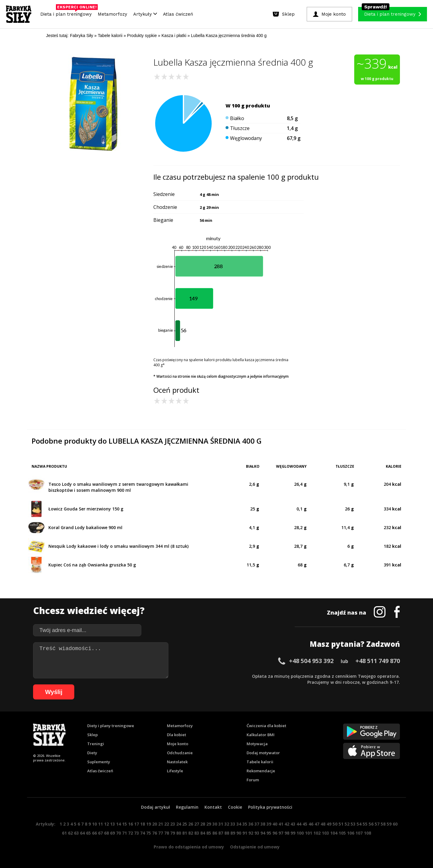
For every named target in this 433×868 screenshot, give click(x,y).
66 (94, 833)
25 (185, 824)
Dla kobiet (177, 735)
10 (94, 824)
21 (161, 824)
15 (124, 824)
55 (365, 824)
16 (131, 824)
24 (179, 824)
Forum (253, 780)
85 (209, 833)
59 (389, 824)
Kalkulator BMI (261, 735)
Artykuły (145, 14)
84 (203, 833)
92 (251, 833)
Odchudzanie (180, 753)
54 (359, 824)
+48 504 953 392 (311, 661)
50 (335, 824)
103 (325, 833)
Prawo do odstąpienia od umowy (189, 847)
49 (329, 824)
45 (305, 824)
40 (275, 824)
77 (161, 833)
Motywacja (257, 744)
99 (293, 833)
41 (281, 824)
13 (112, 824)
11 (100, 824)
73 (137, 833)
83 (197, 833)
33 (233, 824)
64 (82, 833)
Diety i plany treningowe (111, 726)
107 (359, 833)
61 (64, 833)
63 (76, 833)
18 (143, 824)
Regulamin (187, 807)
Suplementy (99, 762)
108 (367, 833)
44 (299, 824)
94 (263, 833)
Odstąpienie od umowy (255, 847)
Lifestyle (175, 771)
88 (227, 833)
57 (377, 824)
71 (124, 833)
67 (100, 833)
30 (215, 824)
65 (88, 833)
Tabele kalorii (260, 762)
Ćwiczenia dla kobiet (266, 726)
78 (167, 833)
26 (191, 824)
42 (287, 824)
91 (245, 833)
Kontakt (213, 807)
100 (300, 833)
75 (149, 833)
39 (269, 824)
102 (317, 833)
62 (70, 833)
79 (173, 833)
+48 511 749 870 (378, 661)
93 (257, 833)
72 (131, 833)
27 (197, 824)
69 (112, 833)
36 (251, 824)
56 (371, 824)
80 (179, 833)
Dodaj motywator (263, 753)
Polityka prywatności (270, 807)
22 (167, 824)
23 (173, 824)
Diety (92, 753)
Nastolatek (177, 762)
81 (185, 833)
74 (143, 833)
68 (106, 833)
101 (309, 833)
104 (334, 833)
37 (257, 824)
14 (118, 824)
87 (221, 833)
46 (311, 824)
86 (215, 833)
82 (191, 833)
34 (239, 824)
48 (323, 824)
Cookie (235, 807)
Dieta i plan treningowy (68, 13)
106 (351, 833)
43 (293, 824)
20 (155, 824)
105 (342, 833)
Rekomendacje (261, 771)
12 (106, 824)
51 (341, 824)
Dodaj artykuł (155, 807)
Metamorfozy (112, 14)
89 (233, 833)
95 (269, 833)
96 (275, 833)
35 (245, 824)
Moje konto (178, 744)
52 (347, 824)
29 (209, 824)
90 (239, 833)
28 (203, 824)
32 (227, 824)
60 (395, 824)
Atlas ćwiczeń (178, 14)
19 (149, 824)
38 (263, 824)
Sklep (92, 735)
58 (383, 824)
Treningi (96, 744)
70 (118, 833)
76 (155, 833)
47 (317, 824)
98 (287, 833)
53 (353, 824)
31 (221, 824)
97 (281, 833)
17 (137, 824)
